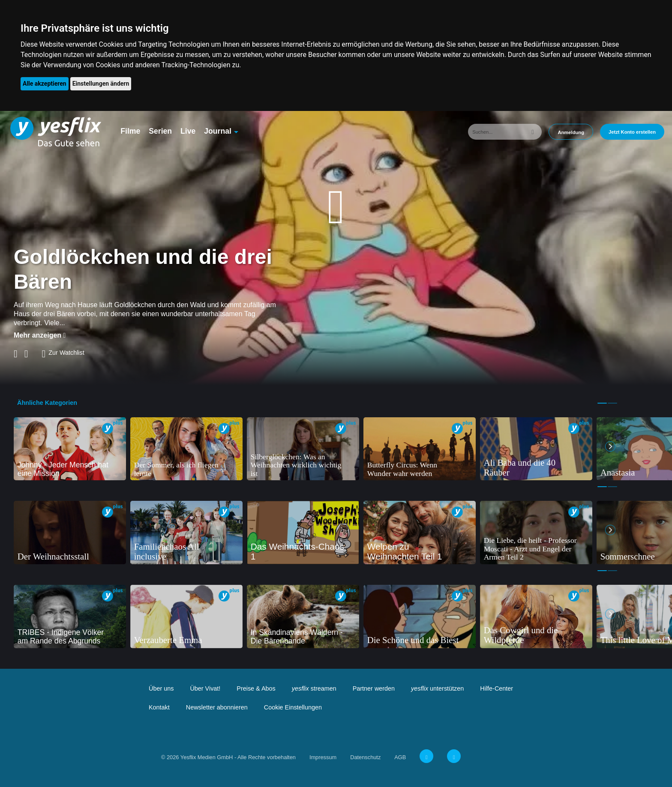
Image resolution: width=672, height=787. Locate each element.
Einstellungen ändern (101, 84)
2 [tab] (612, 403)
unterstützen (437, 688)
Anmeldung (571, 132)
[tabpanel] (70, 449)
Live (188, 131)
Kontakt (159, 707)
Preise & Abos (256, 688)
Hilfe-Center (496, 688)
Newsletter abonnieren (217, 707)
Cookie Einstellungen (293, 707)
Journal (218, 131)
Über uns (161, 688)
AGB (400, 757)
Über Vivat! (205, 688)
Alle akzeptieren (45, 84)
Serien (160, 131)
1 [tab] (602, 403)
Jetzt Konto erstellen (632, 132)
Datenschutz (365, 757)
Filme (130, 131)
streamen (314, 688)
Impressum (323, 757)
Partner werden (374, 688)
